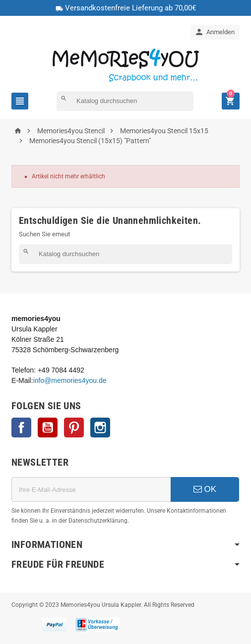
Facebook (21, 428)
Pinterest (74, 428)
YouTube (48, 428)
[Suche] (125, 101)
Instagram (100, 428)
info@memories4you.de (70, 380)
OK (205, 489)
